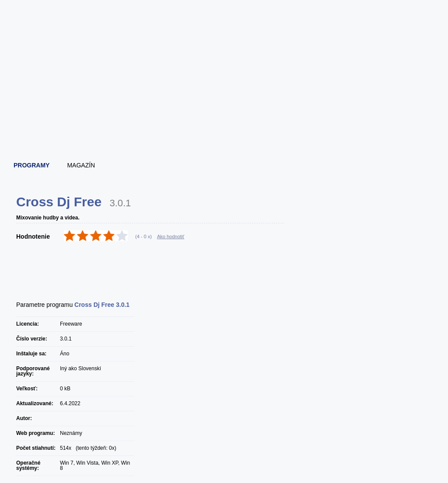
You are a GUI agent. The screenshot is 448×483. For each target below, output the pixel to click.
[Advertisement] (224, 129)
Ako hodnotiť (171, 236)
